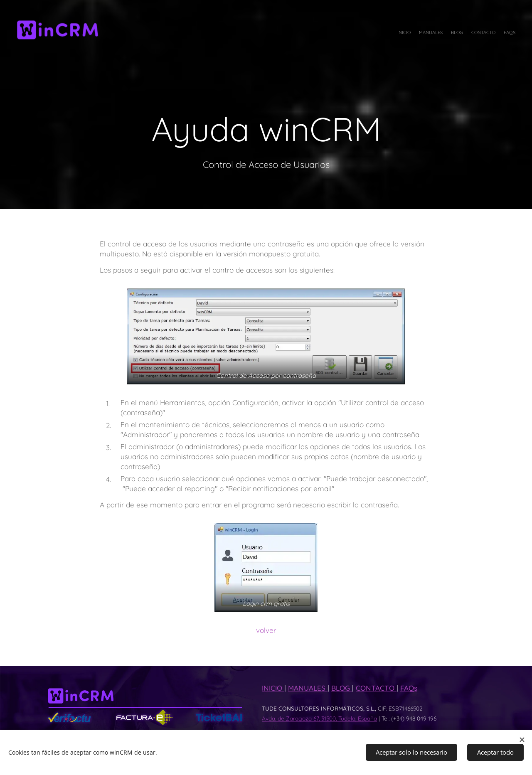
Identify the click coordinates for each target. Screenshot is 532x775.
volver (266, 630)
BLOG (342, 688)
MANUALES (308, 688)
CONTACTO (376, 688)
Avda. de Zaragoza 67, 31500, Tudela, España (319, 718)
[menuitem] (483, 33)
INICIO (273, 688)
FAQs (409, 688)
